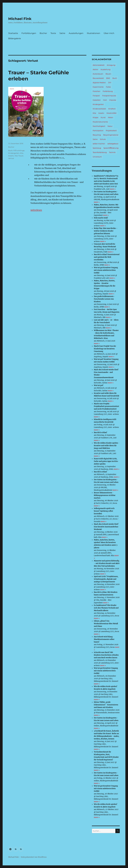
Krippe (95, 117)
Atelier (95, 69)
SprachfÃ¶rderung (111, 148)
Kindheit (112, 109)
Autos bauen (98, 74)
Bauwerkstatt (98, 78)
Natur (110, 126)
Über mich (109, 33)
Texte (53, 33)
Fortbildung (108, 91)
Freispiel (96, 96)
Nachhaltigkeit (99, 126)
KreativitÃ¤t (111, 113)
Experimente (98, 87)
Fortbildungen (29, 33)
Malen (111, 117)
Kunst (103, 117)
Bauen (108, 74)
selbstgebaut (113, 144)
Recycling (97, 135)
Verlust (11, 158)
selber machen (99, 144)
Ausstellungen (76, 33)
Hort (105, 100)
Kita (22, 153)
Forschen (96, 91)
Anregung (111, 65)
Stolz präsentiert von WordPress (34, 857)
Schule (103, 139)
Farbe (108, 87)
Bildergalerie (15, 38)
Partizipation (98, 131)
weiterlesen (36, 210)
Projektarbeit (111, 131)
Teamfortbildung (100, 152)
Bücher (43, 33)
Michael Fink (20, 19)
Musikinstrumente (100, 122)
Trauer (21, 156)
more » (113, 189)
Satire (62, 33)
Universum (97, 157)
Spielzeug (97, 148)
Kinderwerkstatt (99, 109)
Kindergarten (14, 153)
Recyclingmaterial (111, 135)
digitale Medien (99, 83)
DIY (110, 83)
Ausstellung (105, 69)
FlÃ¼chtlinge (19, 150)
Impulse (113, 100)
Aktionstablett (99, 65)
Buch (10, 150)
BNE (108, 78)
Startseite (13, 33)
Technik (112, 152)
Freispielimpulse (109, 96)
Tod (16, 156)
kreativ (11, 156)
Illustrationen (93, 33)
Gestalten (97, 100)
